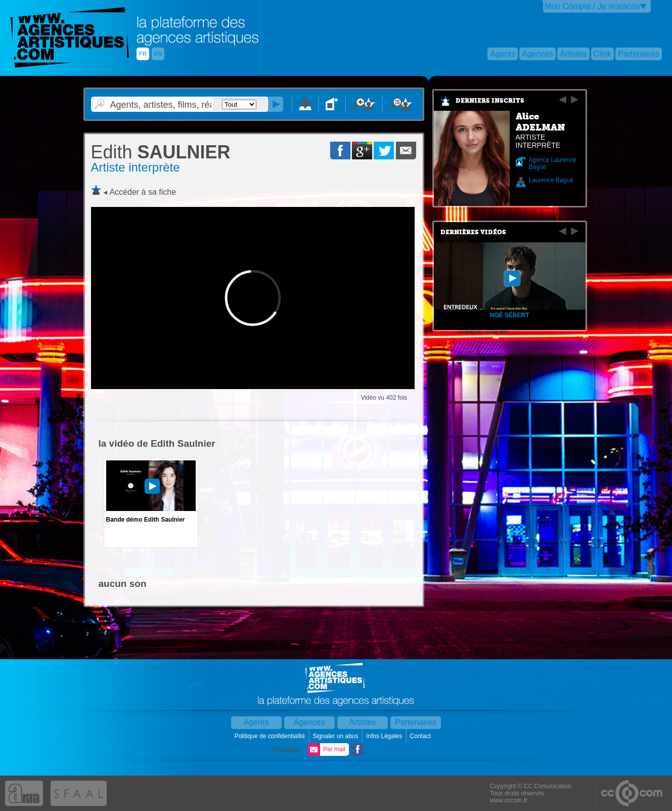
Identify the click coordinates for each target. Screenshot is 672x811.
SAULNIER (161, 152)
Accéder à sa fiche (143, 192)
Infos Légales (385, 736)
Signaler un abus (336, 736)
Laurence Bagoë (551, 180)
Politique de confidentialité (271, 736)
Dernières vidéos (473, 232)
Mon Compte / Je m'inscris (592, 6)
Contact (421, 736)
